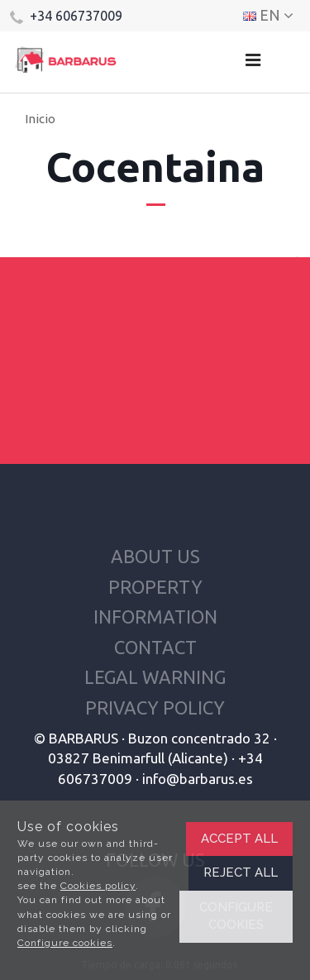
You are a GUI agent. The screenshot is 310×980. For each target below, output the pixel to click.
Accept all (239, 839)
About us (155, 556)
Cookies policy (98, 886)
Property (155, 587)
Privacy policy (155, 708)
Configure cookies (65, 943)
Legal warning (155, 677)
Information (155, 617)
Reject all (241, 872)
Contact (155, 647)
